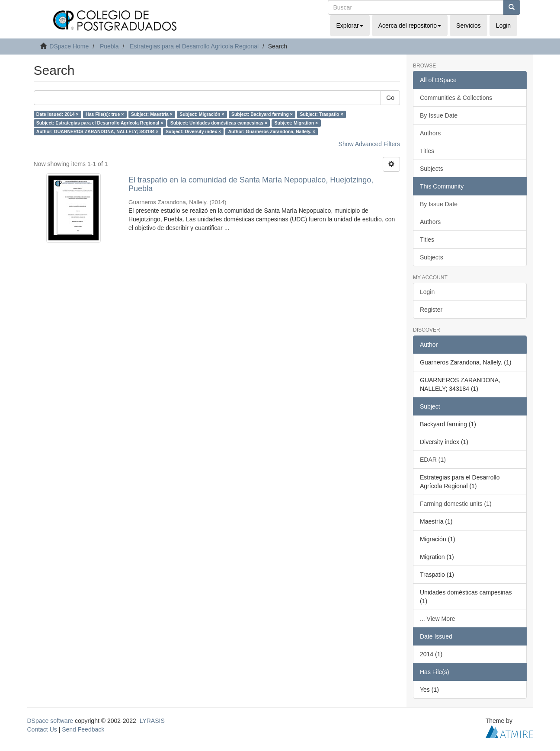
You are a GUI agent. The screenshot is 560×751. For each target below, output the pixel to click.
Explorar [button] (350, 26)
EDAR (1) (433, 460)
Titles (427, 151)
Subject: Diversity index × (193, 131)
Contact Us (42, 729)
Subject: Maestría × (152, 114)
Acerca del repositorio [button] (410, 26)
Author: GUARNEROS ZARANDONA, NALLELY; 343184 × (98, 131)
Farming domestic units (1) (456, 504)
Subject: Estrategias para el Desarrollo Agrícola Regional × (100, 123)
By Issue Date (439, 115)
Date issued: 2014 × (58, 114)
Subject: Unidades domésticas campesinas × (219, 123)
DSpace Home (69, 46)
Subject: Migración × (202, 114)
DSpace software (50, 721)
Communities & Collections (456, 98)
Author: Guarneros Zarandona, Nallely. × (272, 131)
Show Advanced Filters (369, 144)
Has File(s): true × (105, 114)
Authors (430, 133)
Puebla (109, 46)
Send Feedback (83, 729)
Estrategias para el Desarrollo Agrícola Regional (194, 46)
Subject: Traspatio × (321, 114)
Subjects (432, 169)
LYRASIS (152, 721)
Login (427, 292)
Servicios (469, 26)
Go (390, 98)
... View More (437, 619)
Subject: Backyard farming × (262, 114)
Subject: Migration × (296, 123)
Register (431, 310)
